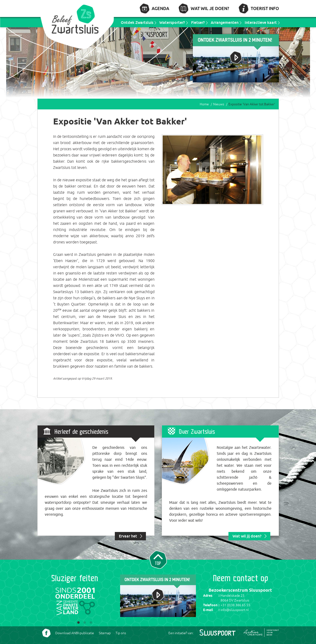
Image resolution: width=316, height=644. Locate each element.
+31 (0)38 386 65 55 (235, 605)
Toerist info (265, 8)
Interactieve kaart (261, 22)
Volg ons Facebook (46, 633)
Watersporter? (172, 22)
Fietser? (198, 22)
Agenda (160, 8)
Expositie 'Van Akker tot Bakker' (252, 104)
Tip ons (121, 633)
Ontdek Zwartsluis (137, 22)
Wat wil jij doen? (247, 536)
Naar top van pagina (158, 559)
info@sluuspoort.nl (235, 610)
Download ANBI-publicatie (75, 633)
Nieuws (219, 104)
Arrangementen (225, 22)
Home (204, 104)
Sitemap (105, 633)
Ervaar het (128, 536)
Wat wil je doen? (210, 8)
